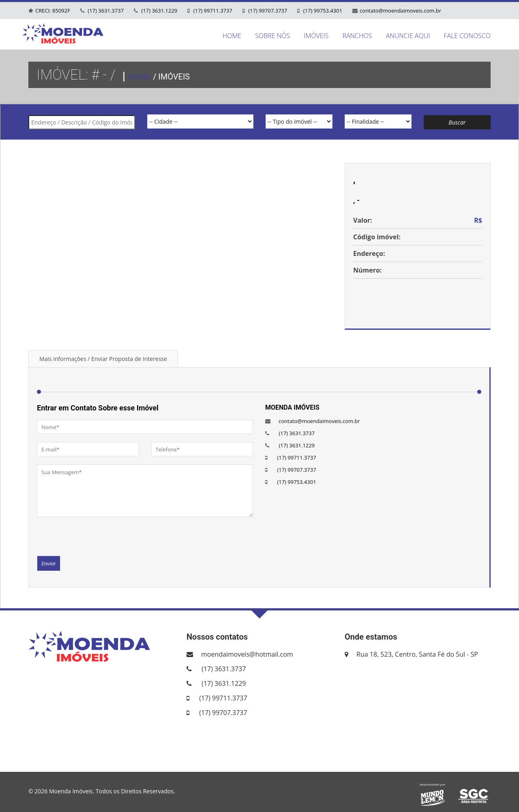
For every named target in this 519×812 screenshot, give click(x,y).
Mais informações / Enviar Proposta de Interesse (103, 359)
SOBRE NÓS (272, 36)
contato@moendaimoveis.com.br (400, 11)
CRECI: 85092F (53, 11)
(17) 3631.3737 (105, 11)
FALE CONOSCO (467, 36)
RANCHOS (357, 36)
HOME (232, 36)
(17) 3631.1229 (159, 11)
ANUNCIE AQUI (408, 36)
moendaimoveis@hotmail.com (247, 654)
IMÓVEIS (316, 36)
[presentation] (99, 536)
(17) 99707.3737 (267, 11)
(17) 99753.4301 (322, 11)
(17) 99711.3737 (212, 11)
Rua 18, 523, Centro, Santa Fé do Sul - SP (417, 654)
